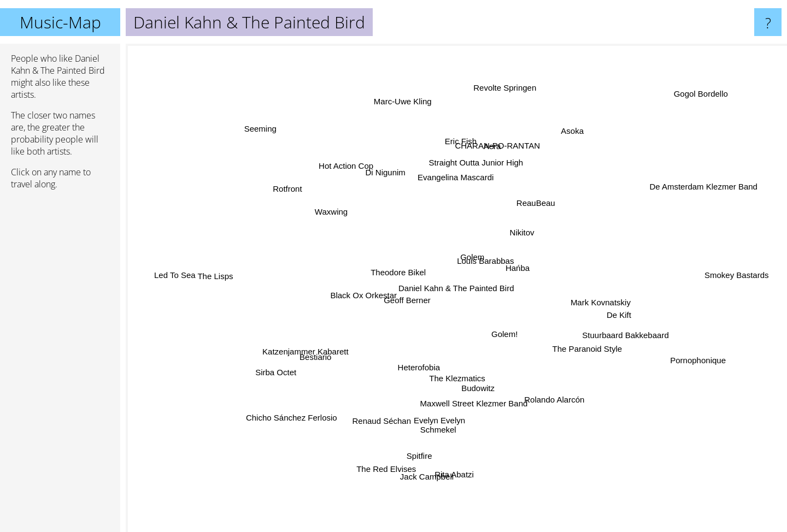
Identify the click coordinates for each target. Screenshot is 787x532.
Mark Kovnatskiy (599, 298)
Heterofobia (421, 363)
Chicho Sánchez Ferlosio (307, 400)
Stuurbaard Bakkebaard (614, 338)
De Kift (607, 312)
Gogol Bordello (723, 85)
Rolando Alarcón (548, 383)
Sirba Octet (263, 369)
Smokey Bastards (696, 280)
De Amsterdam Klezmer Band (690, 190)
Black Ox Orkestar (373, 292)
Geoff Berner (395, 306)
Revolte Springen (499, 113)
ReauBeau (528, 210)
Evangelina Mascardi (457, 187)
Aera (485, 153)
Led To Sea (185, 265)
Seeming (272, 138)
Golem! (532, 359)
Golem (473, 238)
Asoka (564, 138)
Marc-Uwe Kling (409, 125)
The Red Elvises (401, 442)
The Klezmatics (460, 378)
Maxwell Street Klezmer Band (471, 388)
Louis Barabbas (493, 265)
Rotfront (284, 198)
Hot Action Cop (360, 182)
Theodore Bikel (382, 274)
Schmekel (441, 411)
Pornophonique (685, 357)
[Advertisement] (60, 365)
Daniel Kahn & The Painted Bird (456, 288)
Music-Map (60, 22)
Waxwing (348, 221)
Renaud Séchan (385, 412)
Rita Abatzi (457, 453)
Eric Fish (455, 149)
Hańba (519, 271)
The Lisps (222, 268)
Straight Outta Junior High (478, 162)
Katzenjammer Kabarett (298, 360)
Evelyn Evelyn (466, 427)
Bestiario (333, 347)
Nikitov (520, 218)
